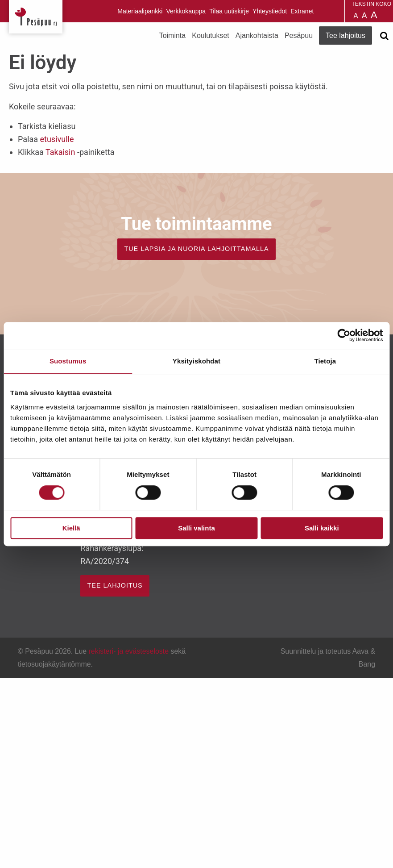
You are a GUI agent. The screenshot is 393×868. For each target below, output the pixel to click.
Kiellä (71, 528)
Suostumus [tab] (68, 361)
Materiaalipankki (140, 11)
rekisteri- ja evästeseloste (129, 651)
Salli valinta (196, 528)
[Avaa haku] (384, 36)
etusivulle (57, 139)
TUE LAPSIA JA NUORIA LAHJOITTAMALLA (196, 249)
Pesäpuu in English (322, 11)
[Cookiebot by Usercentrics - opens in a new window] (344, 335)
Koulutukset (211, 35)
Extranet (302, 11)
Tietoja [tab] (325, 361)
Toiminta (173, 35)
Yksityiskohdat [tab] (196, 361)
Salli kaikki (322, 528)
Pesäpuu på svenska (333, 11)
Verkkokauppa (186, 11)
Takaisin (60, 152)
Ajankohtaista (257, 35)
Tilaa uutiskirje (229, 11)
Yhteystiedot (270, 11)
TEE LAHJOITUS (115, 585)
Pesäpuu (36, 17)
